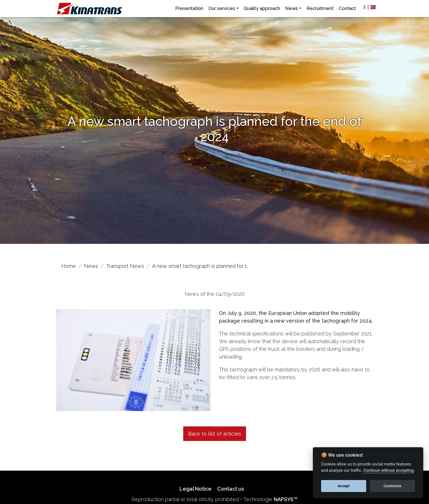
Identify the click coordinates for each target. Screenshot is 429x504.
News (292, 8)
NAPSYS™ (286, 499)
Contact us (231, 489)
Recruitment (320, 8)
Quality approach (262, 8)
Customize (393, 486)
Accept (344, 486)
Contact (347, 8)
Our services (222, 8)
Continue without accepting (389, 470)
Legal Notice (196, 489)
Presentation (189, 8)
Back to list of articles (215, 434)
